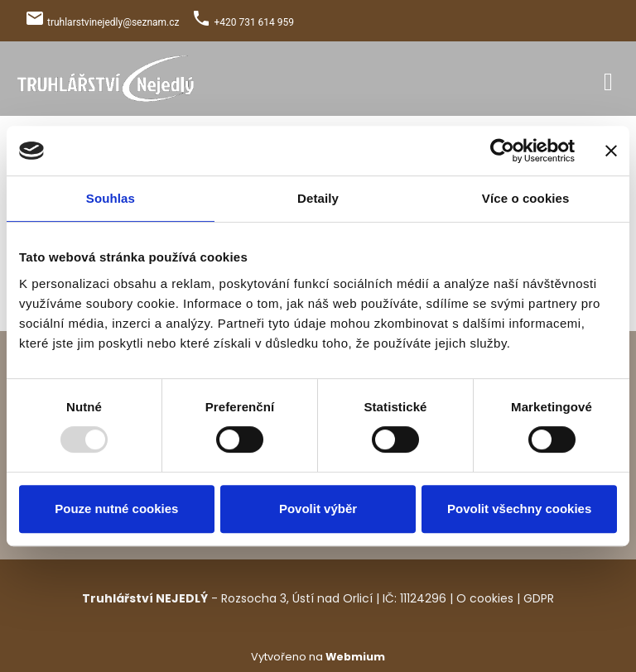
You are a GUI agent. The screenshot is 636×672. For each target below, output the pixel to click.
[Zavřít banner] (611, 151)
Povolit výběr (318, 509)
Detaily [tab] (318, 198)
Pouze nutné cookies (116, 509)
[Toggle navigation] (608, 79)
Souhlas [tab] (111, 198)
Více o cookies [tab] (526, 198)
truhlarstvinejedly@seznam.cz (113, 22)
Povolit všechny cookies (519, 509)
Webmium (355, 657)
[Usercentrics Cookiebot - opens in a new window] (502, 151)
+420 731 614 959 (254, 22)
